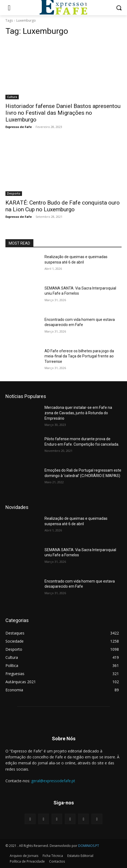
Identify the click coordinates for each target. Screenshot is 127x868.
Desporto (14, 193)
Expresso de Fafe (19, 127)
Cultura (12, 97)
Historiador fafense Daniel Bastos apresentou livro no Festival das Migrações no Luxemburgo (63, 113)
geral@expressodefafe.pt (53, 781)
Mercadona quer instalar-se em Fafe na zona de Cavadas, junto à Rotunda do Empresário (78, 413)
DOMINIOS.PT (89, 846)
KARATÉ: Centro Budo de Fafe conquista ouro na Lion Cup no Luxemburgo (63, 206)
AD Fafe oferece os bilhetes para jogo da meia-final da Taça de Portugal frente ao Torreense (79, 356)
